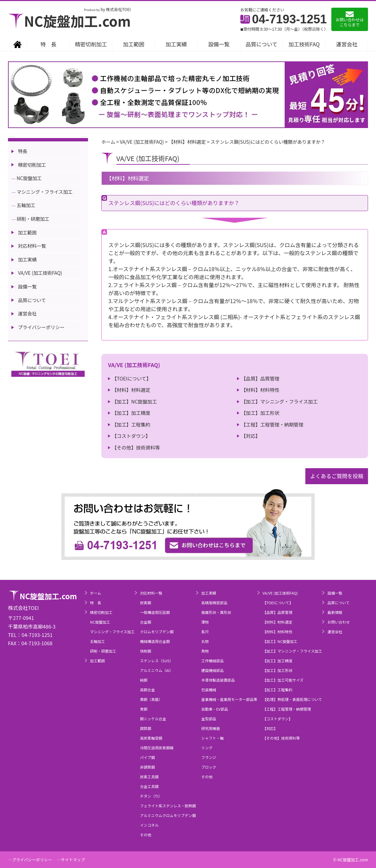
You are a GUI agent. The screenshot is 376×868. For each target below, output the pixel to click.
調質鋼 (146, 728)
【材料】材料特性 (260, 390)
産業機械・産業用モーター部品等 (229, 699)
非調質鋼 (147, 767)
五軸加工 (26, 205)
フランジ (209, 757)
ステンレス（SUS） (157, 661)
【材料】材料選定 (131, 390)
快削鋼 (146, 651)
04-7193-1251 (283, 19)
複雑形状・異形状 (216, 612)
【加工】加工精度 (131, 413)
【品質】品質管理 (260, 378)
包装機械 (209, 690)
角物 (205, 651)
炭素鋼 (146, 603)
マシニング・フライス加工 (45, 192)
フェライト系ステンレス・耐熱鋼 (168, 806)
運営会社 (347, 44)
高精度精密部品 (214, 603)
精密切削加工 (91, 44)
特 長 (48, 44)
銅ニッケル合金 (153, 719)
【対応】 (251, 436)
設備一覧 (219, 44)
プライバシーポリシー (41, 327)
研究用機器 (211, 728)
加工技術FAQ (304, 44)
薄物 (205, 622)
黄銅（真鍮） (151, 699)
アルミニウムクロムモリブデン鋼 (168, 815)
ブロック (209, 767)
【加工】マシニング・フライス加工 (279, 401)
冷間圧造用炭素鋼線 (157, 748)
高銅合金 (147, 690)
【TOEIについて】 (132, 378)
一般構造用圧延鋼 (155, 612)
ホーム (95, 593)
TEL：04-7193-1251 (30, 635)
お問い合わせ (338, 622)
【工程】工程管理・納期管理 (272, 424)
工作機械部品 (212, 661)
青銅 (144, 709)
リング (207, 748)
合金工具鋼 (149, 786)
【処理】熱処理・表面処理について (292, 699)
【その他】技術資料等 (136, 447)
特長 (23, 151)
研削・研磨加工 (33, 219)
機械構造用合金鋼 (155, 641)
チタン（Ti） (151, 796)
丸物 (205, 641)
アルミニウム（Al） (156, 670)
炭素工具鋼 (149, 777)
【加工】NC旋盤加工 (134, 401)
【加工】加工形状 (260, 413)
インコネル (149, 825)
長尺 (205, 632)
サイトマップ (73, 859)
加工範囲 (134, 44)
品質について (262, 44)
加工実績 (176, 44)
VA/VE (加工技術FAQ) (40, 273)
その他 (146, 835)
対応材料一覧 (32, 246)
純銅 (144, 680)
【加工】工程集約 (131, 424)
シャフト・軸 (212, 738)
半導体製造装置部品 (218, 680)
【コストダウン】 (131, 436)
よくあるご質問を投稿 (337, 476)
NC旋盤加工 (29, 178)
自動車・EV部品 (215, 709)
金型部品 (209, 719)
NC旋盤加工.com (69, 21)
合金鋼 (146, 622)
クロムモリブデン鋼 (157, 632)
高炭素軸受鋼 (151, 738)
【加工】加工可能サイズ (283, 680)
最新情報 (335, 612)
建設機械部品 (212, 670)
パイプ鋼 (147, 757)
